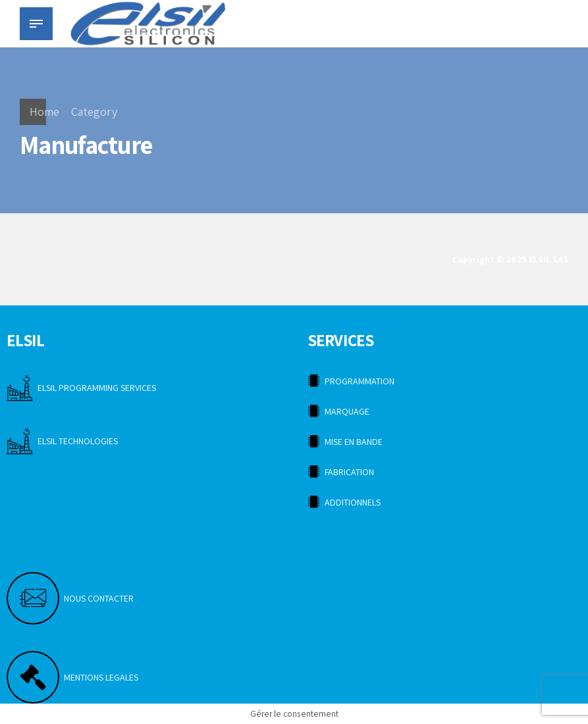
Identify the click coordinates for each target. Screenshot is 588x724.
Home (44, 112)
